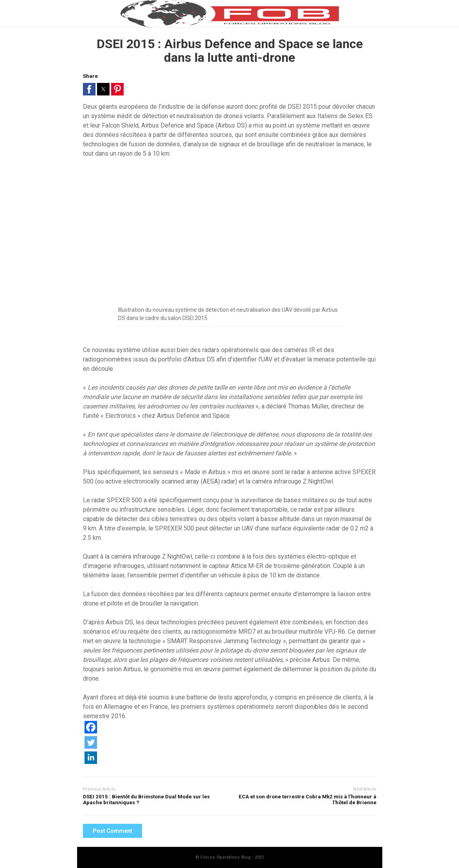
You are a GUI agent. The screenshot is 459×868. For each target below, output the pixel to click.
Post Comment (112, 831)
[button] (89, 89)
